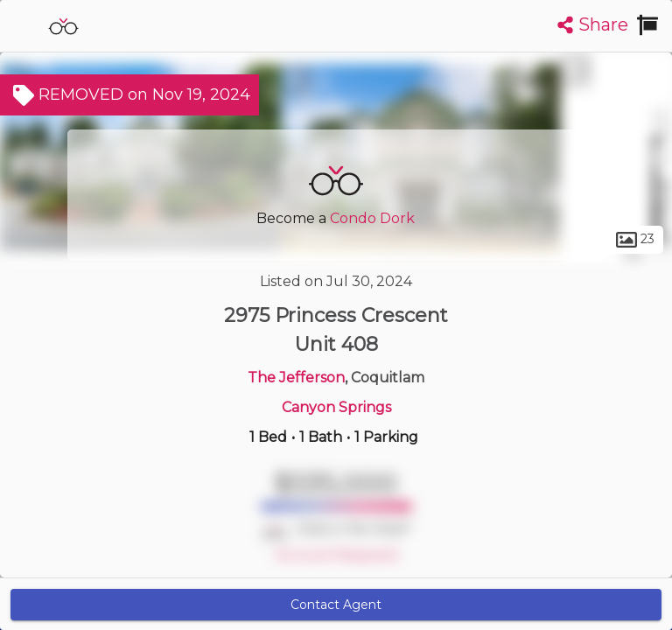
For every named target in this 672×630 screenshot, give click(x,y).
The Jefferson (296, 378)
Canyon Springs (336, 407)
